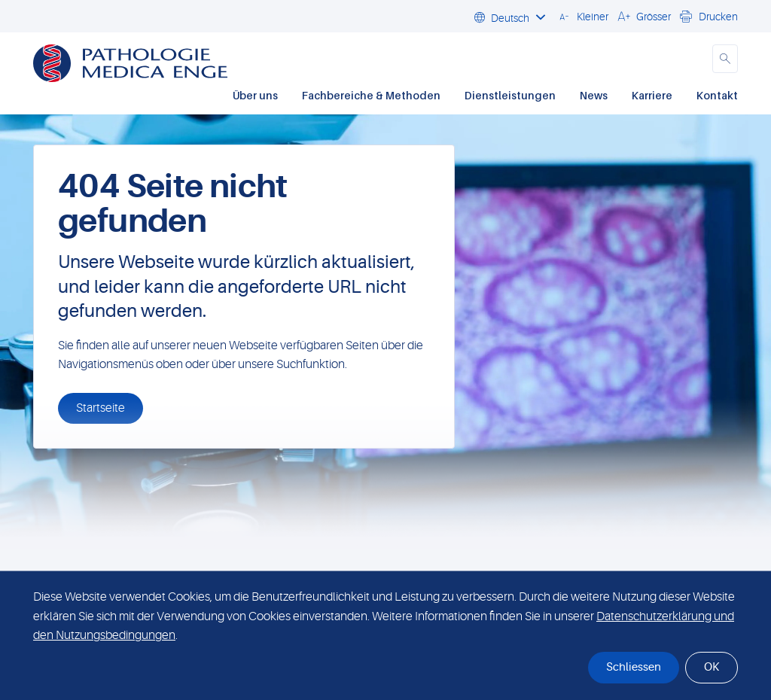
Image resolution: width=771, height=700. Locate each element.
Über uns (255, 95)
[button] (582, 16)
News (594, 95)
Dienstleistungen (510, 95)
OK (712, 667)
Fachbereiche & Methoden (371, 95)
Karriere (652, 95)
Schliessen (634, 667)
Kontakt (717, 95)
